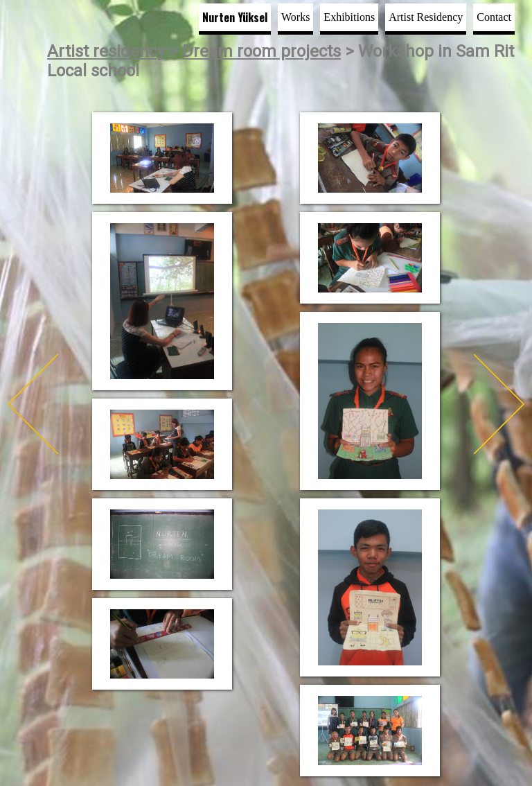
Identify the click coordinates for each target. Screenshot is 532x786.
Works (295, 17)
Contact (494, 17)
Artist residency (106, 51)
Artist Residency (426, 17)
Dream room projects (261, 51)
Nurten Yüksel (235, 17)
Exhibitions (349, 17)
